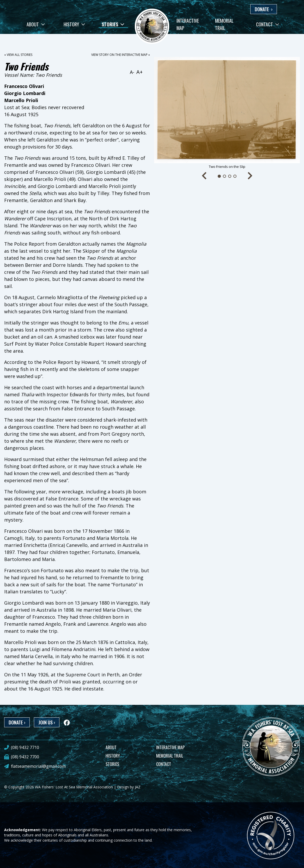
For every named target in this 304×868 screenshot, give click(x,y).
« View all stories (18, 55)
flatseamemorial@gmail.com (38, 766)
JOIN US (47, 722)
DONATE (264, 9)
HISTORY (113, 756)
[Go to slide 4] (235, 176)
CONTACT (164, 764)
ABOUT (111, 747)
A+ (139, 72)
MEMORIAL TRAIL (170, 756)
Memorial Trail (224, 24)
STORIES (112, 764)
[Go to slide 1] (219, 176)
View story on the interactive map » (121, 55)
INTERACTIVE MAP (170, 747)
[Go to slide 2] (224, 176)
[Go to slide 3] (230, 176)
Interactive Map (188, 24)
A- (132, 72)
